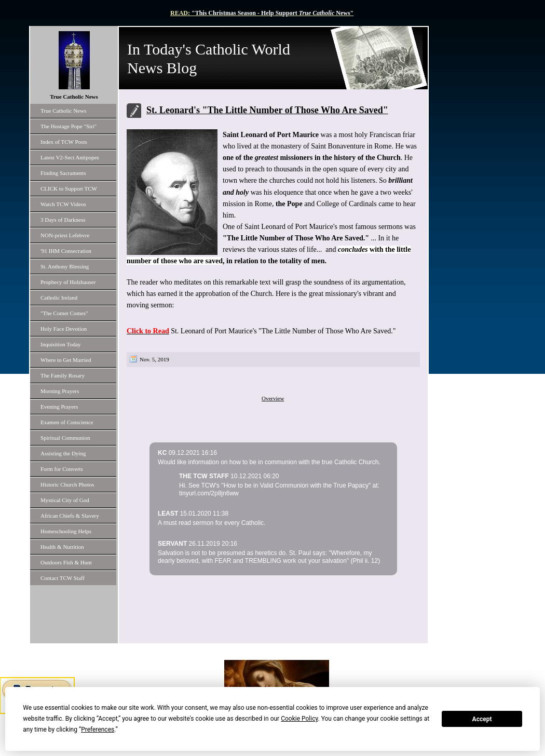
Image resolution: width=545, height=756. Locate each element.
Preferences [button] (98, 730)
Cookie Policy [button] (299, 719)
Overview (273, 398)
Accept (482, 719)
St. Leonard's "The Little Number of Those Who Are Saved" (267, 110)
